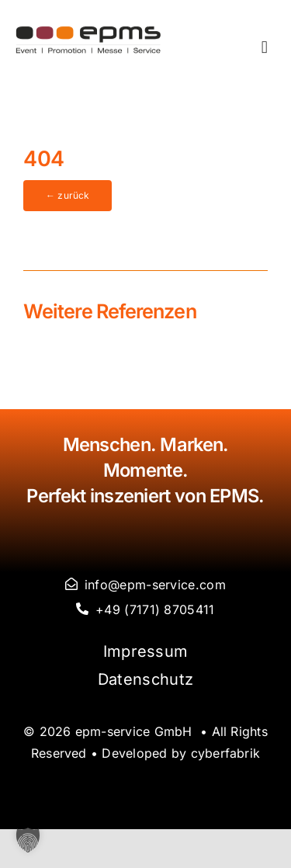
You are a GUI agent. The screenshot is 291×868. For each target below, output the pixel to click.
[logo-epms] (88, 32)
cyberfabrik (226, 753)
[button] (28, 840)
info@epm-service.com (155, 585)
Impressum (146, 651)
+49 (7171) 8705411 (155, 609)
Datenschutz (145, 679)
